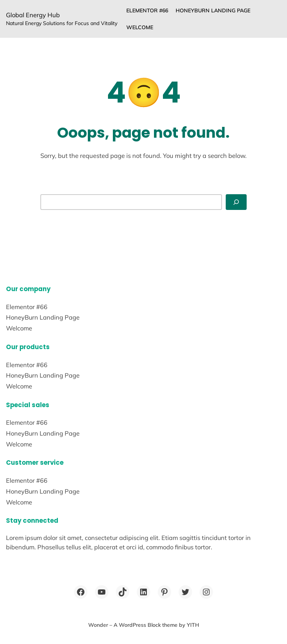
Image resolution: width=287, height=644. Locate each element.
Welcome (140, 27)
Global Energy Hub (33, 15)
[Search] (236, 202)
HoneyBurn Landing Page (213, 10)
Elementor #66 (147, 10)
